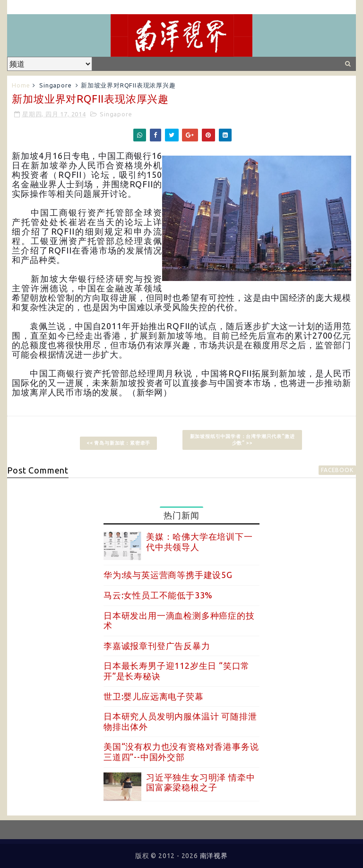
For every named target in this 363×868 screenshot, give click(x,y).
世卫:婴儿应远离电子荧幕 (154, 696)
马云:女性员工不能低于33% (158, 595)
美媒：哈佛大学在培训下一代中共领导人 (199, 542)
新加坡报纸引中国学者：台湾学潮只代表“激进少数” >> (242, 440)
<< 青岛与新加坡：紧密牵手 (118, 443)
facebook (337, 470)
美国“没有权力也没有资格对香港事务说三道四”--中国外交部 (181, 752)
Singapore (55, 85)
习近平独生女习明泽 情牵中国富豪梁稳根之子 (200, 782)
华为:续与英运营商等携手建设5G (168, 575)
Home (21, 85)
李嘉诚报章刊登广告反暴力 (157, 646)
